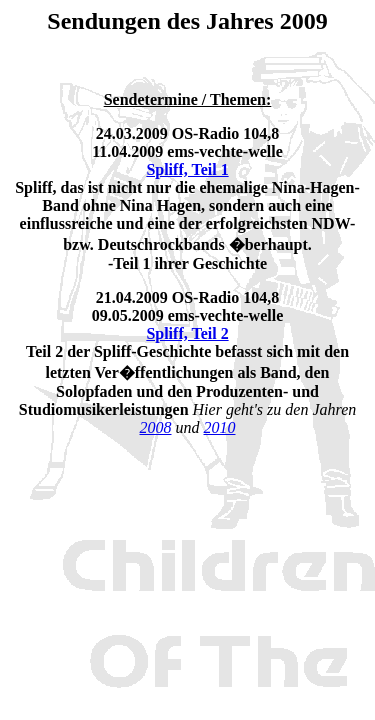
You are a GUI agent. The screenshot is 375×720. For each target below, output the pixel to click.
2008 (156, 427)
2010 (220, 427)
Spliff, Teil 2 (187, 333)
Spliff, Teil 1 (187, 169)
